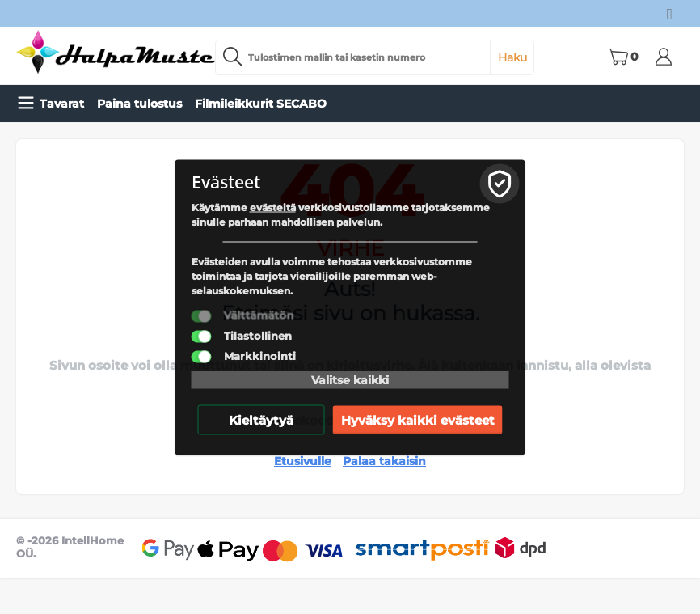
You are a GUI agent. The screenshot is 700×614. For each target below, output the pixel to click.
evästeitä (273, 207)
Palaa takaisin (384, 461)
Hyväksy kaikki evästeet (418, 419)
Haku (512, 57)
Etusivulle (303, 461)
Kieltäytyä (261, 419)
